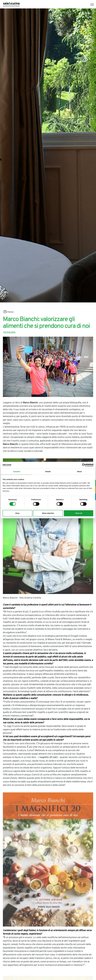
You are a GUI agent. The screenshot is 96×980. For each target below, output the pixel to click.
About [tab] (79, 471)
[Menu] (91, 5)
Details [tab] (48, 471)
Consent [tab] (17, 471)
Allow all (79, 513)
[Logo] (11, 5)
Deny (17, 513)
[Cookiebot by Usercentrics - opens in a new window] (84, 465)
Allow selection (48, 513)
